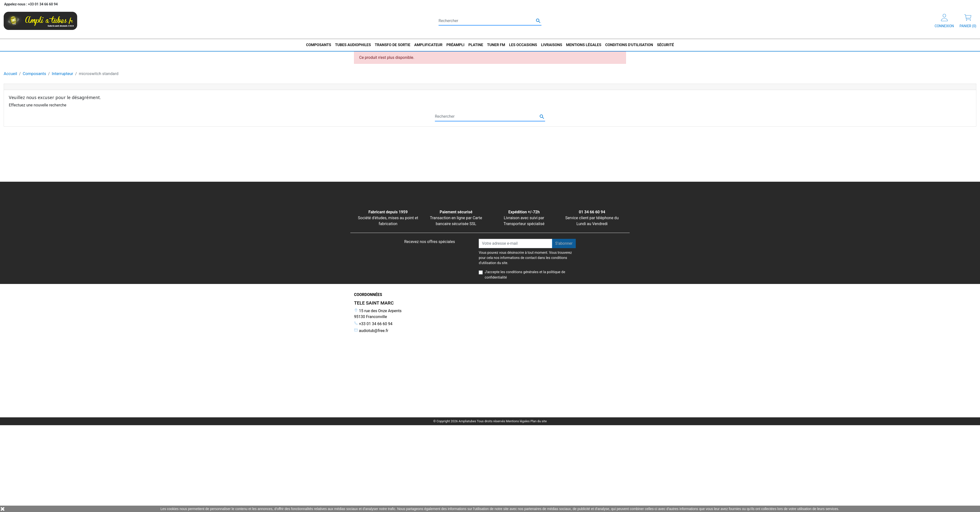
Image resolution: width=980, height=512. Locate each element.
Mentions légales (518, 341)
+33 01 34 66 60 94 (373, 324)
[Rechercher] (490, 21)
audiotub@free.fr (371, 331)
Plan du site (539, 341)
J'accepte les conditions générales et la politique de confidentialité (525, 275)
